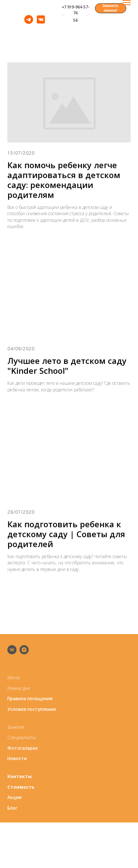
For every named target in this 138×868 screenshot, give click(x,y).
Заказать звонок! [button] (110, 8)
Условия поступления (32, 709)
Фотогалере (21, 748)
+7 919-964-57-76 (76, 10)
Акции (15, 797)
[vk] (12, 650)
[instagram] (24, 650)
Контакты (20, 776)
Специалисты (22, 737)
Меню (14, 678)
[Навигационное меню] (127, 3)
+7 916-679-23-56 (76, 17)
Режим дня (19, 688)
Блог (12, 808)
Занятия (16, 727)
